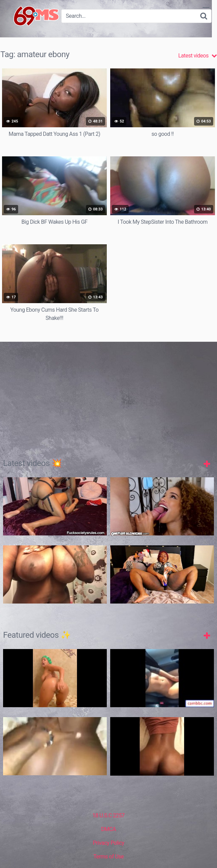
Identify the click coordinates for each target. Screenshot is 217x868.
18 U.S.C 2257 (108, 815)
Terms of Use (109, 857)
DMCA (108, 829)
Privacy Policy (108, 843)
